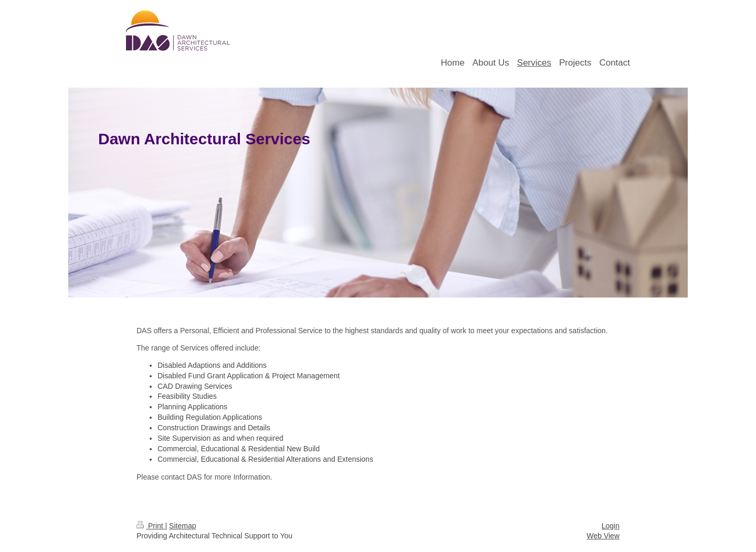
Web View (603, 536)
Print (151, 526)
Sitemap (182, 526)
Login (611, 526)
